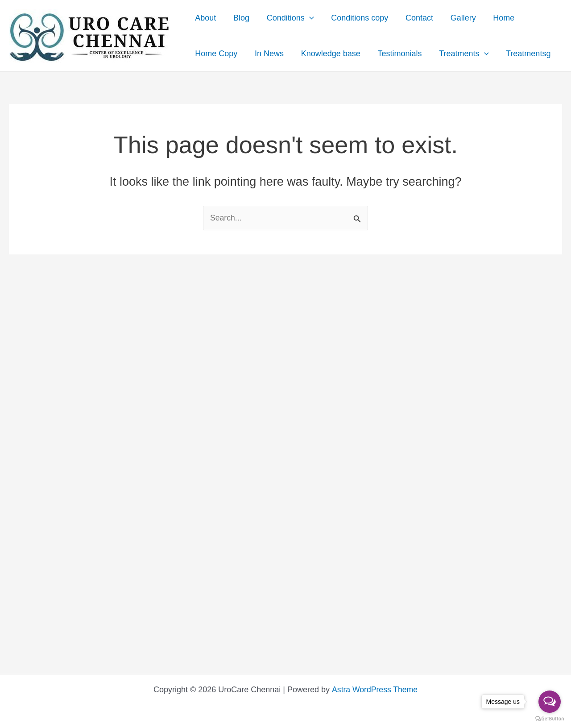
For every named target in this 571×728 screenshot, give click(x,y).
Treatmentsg (521, 54)
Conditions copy (356, 18)
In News (267, 54)
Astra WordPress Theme (374, 690)
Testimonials (395, 54)
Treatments (458, 54)
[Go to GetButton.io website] (550, 719)
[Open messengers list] (550, 702)
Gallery (457, 18)
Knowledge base (328, 54)
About (205, 18)
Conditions (287, 18)
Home (496, 18)
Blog (240, 18)
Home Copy (216, 54)
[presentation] (306, 18)
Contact (414, 18)
